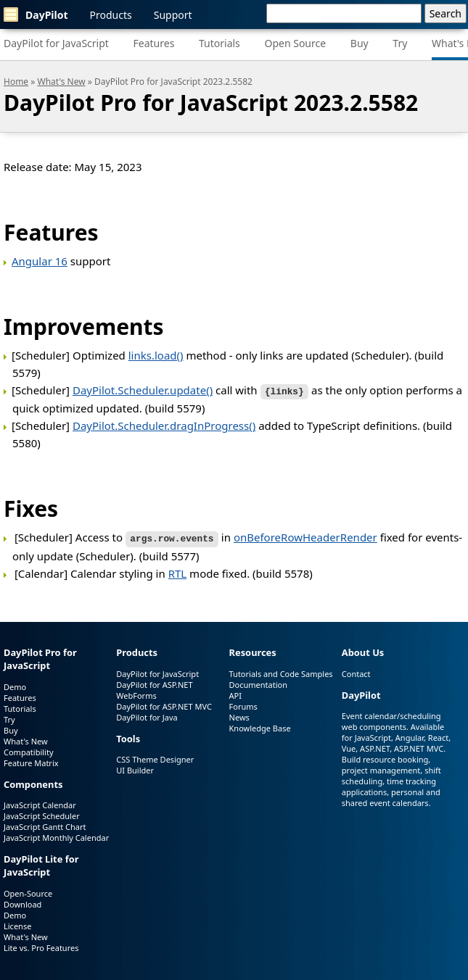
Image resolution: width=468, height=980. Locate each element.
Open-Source (28, 891)
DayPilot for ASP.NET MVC (164, 704)
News (239, 715)
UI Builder (135, 768)
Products (111, 15)
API (235, 693)
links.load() (156, 355)
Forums (243, 704)
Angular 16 (40, 261)
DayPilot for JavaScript (56, 43)
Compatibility (29, 750)
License (17, 924)
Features (154, 43)
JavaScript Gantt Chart (45, 825)
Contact (356, 672)
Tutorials (219, 43)
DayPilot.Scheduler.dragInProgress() (164, 425)
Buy (360, 43)
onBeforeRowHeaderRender (305, 536)
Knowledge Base (260, 726)
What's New (62, 82)
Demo (15, 685)
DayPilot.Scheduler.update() (143, 390)
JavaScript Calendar (40, 803)
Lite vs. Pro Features (41, 946)
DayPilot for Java (147, 715)
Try (400, 43)
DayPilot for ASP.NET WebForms (154, 688)
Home (16, 82)
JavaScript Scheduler (42, 814)
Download (22, 902)
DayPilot (36, 14)
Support (173, 15)
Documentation (258, 682)
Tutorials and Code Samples (281, 672)
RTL (178, 571)
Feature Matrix (31, 761)
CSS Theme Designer (155, 757)
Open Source (295, 43)
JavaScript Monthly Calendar (56, 835)
